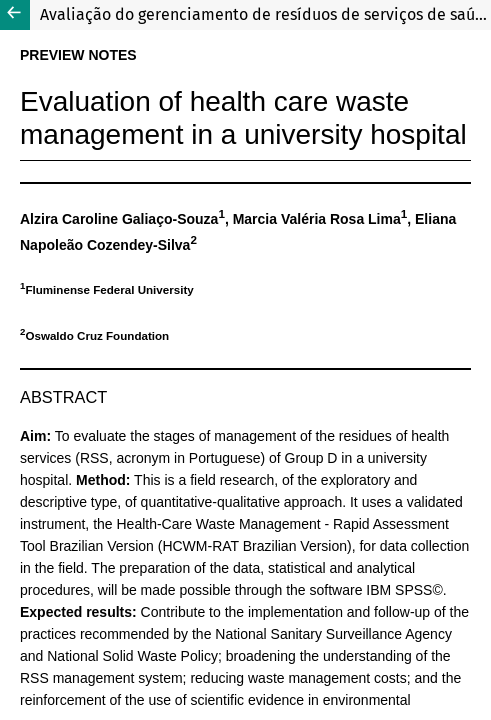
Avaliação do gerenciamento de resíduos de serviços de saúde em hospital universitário (265, 14)
